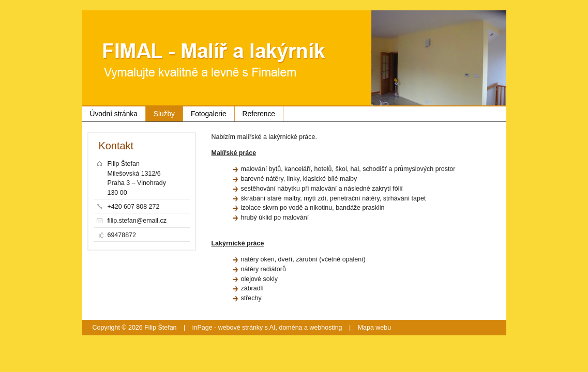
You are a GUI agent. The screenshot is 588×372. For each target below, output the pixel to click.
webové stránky (241, 328)
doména (290, 328)
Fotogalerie (209, 114)
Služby (164, 114)
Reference (259, 114)
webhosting (326, 328)
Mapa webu (374, 328)
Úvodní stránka (114, 114)
